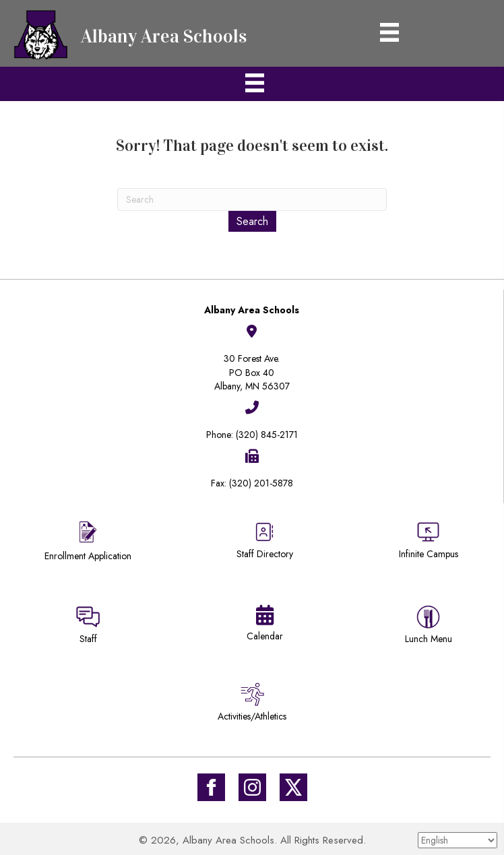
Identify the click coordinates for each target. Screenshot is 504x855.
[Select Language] (458, 840)
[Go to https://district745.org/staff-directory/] (265, 545)
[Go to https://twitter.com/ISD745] (293, 787)
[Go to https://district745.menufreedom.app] (429, 627)
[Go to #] (252, 787)
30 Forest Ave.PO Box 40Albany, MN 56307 (252, 372)
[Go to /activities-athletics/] (252, 704)
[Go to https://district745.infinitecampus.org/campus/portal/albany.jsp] (429, 542)
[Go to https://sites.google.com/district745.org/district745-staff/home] (88, 627)
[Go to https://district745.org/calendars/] (265, 626)
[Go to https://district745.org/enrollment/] (88, 543)
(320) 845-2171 (267, 435)
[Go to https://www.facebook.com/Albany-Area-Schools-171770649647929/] (211, 787)
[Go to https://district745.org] (135, 33)
